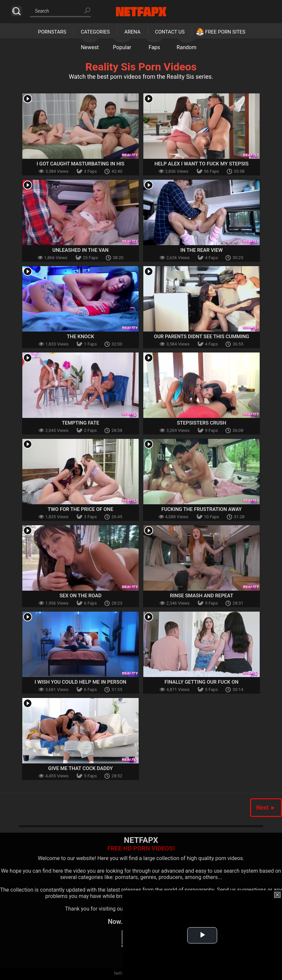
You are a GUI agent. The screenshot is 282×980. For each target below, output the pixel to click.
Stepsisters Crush (202, 423)
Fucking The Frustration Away (202, 509)
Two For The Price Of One (80, 509)
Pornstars (52, 32)
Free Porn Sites (225, 32)
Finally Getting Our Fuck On (202, 682)
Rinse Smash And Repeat (202, 596)
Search (16, 11)
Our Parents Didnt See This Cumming (202, 337)
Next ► (266, 807)
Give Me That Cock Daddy (80, 768)
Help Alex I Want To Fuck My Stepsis (201, 164)
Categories (95, 32)
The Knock (80, 337)
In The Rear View (201, 250)
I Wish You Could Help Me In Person (80, 682)
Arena (132, 32)
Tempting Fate (80, 423)
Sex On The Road (81, 596)
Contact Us (170, 32)
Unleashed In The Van (81, 250)
